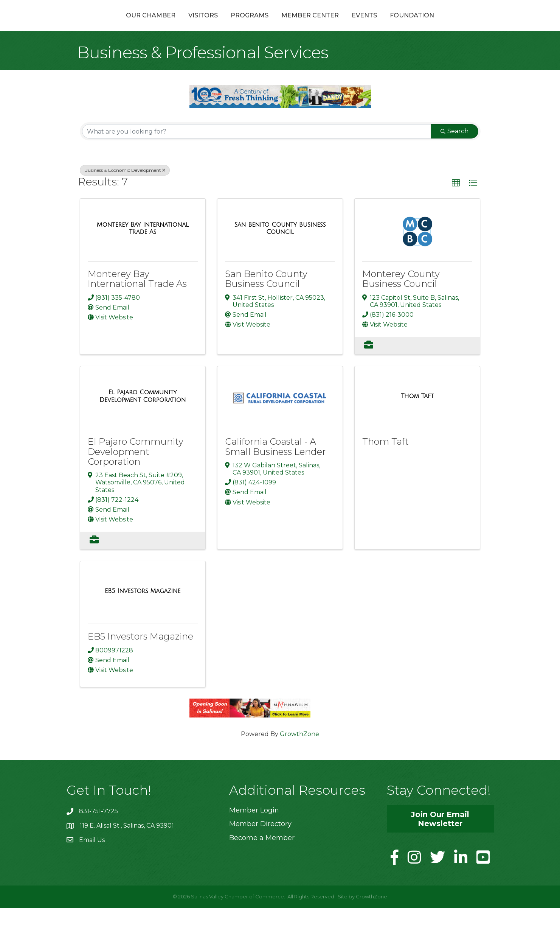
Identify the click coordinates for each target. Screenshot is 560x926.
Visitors (163, 24)
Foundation (452, 24)
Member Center (351, 24)
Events (405, 24)
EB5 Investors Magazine (140, 654)
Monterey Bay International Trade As (137, 297)
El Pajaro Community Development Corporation (136, 470)
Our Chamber (110, 24)
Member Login (254, 828)
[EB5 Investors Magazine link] (143, 609)
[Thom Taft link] (417, 414)
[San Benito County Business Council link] (280, 246)
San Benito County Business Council (266, 297)
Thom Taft (385, 460)
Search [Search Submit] (455, 149)
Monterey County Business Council (401, 297)
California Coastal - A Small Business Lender (275, 465)
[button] (456, 201)
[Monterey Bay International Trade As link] (143, 246)
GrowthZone (299, 752)
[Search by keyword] (257, 149)
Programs (209, 24)
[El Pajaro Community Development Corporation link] (143, 414)
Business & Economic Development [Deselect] (125, 188)
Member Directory (260, 842)
